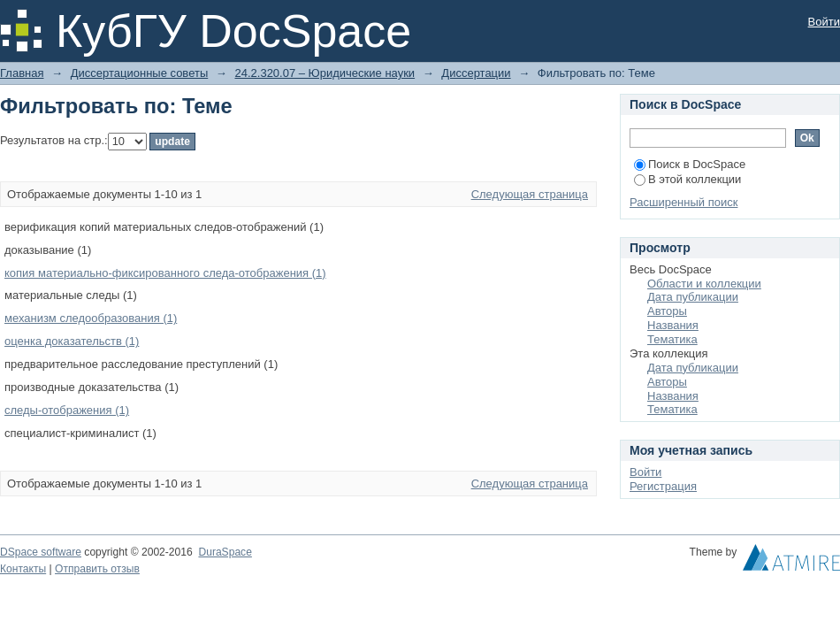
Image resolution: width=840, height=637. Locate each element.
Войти (824, 22)
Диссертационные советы (140, 73)
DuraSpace (225, 552)
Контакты (23, 569)
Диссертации (476, 73)
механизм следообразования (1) (91, 318)
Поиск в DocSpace (690, 164)
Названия (673, 325)
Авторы (667, 311)
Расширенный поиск (683, 202)
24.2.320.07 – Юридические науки (325, 73)
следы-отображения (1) (67, 410)
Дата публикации (693, 297)
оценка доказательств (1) (72, 341)
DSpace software (41, 552)
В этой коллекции (687, 179)
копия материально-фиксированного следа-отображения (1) (165, 273)
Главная (22, 73)
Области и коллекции (704, 284)
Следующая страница (530, 194)
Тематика (672, 339)
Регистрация (663, 486)
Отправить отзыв (97, 569)
